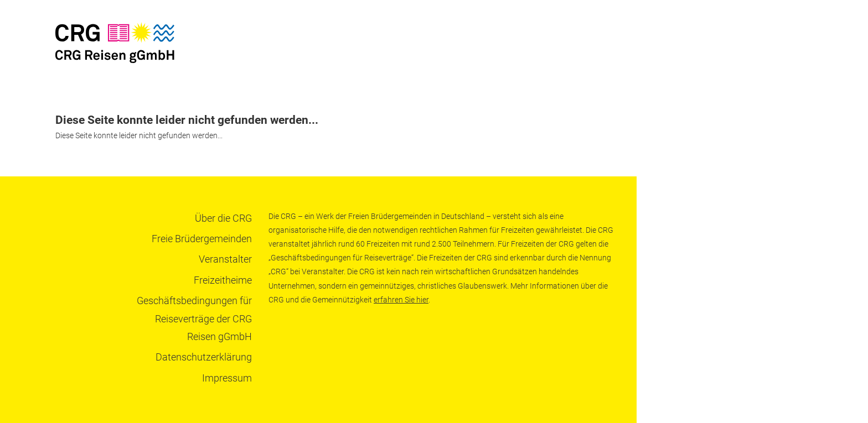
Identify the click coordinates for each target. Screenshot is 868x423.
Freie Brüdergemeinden (202, 239)
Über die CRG (223, 218)
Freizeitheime (223, 280)
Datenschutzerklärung (204, 357)
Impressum (227, 378)
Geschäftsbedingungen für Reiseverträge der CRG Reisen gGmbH (194, 318)
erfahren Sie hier (401, 300)
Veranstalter (225, 259)
